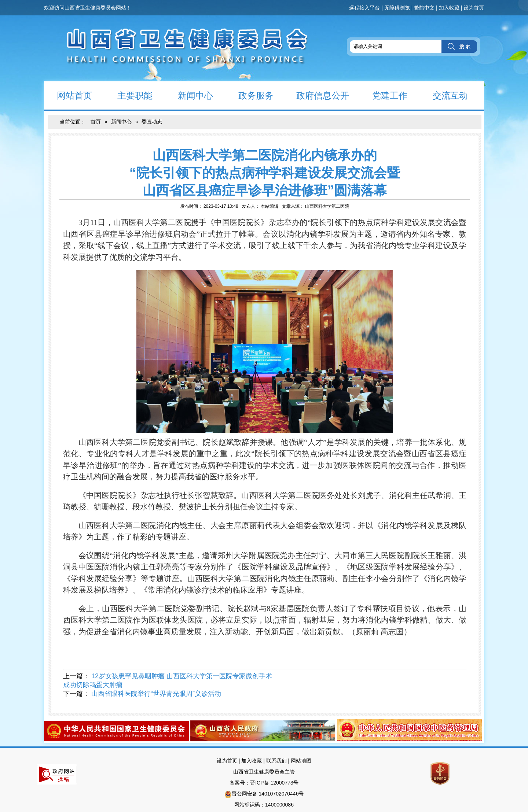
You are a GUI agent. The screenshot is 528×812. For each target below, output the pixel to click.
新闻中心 (189, 95)
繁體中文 (424, 8)
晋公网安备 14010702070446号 (268, 794)
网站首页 (68, 95)
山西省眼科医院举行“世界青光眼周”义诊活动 (156, 694)
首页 (96, 122)
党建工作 (383, 95)
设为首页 (474, 8)
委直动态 (152, 122)
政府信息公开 (318, 95)
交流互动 (444, 95)
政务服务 (250, 95)
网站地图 (301, 761)
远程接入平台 (364, 8)
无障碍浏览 (397, 8)
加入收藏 (449, 8)
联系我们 (276, 761)
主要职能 (129, 95)
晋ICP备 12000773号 (274, 783)
